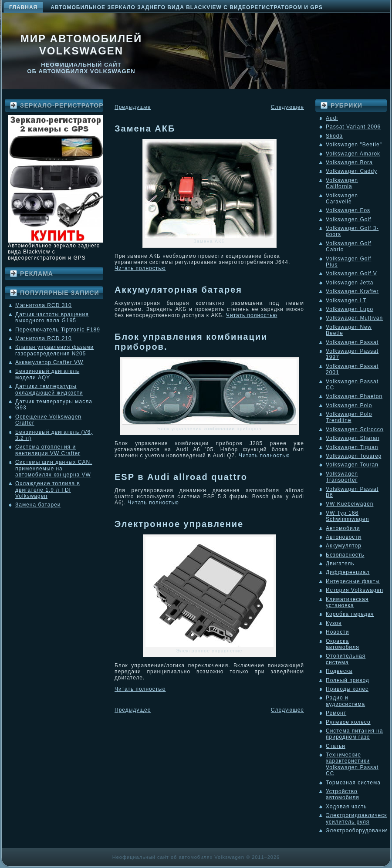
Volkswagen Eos (348, 210)
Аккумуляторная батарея (178, 290)
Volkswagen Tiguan (352, 447)
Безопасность (345, 555)
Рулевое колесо (348, 722)
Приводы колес (347, 689)
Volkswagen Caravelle (342, 199)
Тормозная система (353, 783)
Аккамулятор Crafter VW (49, 362)
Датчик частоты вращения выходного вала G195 (52, 317)
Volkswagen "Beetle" (354, 145)
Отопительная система (346, 659)
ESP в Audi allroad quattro (181, 477)
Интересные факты (353, 581)
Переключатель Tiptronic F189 (58, 330)
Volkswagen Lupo (350, 309)
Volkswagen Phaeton (354, 396)
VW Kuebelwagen (350, 504)
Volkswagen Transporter (342, 477)
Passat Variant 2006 (353, 127)
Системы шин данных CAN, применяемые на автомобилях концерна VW (54, 468)
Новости (337, 632)
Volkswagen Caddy (351, 171)
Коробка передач (350, 614)
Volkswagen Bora (349, 162)
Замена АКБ (145, 128)
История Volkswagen (355, 590)
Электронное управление (179, 524)
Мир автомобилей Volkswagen (81, 45)
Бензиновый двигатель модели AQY (47, 374)
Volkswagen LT (346, 301)
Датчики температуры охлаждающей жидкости (49, 389)
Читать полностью (140, 268)
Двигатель (340, 564)
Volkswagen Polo (349, 405)
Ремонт (336, 713)
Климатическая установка (347, 602)
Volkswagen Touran (352, 465)
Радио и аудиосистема (345, 701)
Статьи (336, 746)
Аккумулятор (344, 546)
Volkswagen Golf (348, 220)
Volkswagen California (342, 183)
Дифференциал (348, 572)
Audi (332, 118)
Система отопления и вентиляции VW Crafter (48, 450)
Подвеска (339, 671)
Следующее (287, 107)
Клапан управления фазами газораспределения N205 (54, 350)
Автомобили (343, 528)
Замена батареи (38, 505)
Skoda (334, 136)
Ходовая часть (346, 807)
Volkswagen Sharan (353, 438)
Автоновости (344, 537)
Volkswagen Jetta (350, 283)
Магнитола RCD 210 (44, 338)
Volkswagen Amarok (353, 154)
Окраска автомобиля (343, 644)
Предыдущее (133, 107)
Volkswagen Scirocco (355, 429)
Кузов (334, 623)
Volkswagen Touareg (354, 456)
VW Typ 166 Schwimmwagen (347, 516)
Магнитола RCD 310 (44, 305)
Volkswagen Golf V (351, 274)
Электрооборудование (357, 831)
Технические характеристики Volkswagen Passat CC (352, 764)
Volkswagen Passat (352, 342)
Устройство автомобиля (343, 794)
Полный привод (348, 680)
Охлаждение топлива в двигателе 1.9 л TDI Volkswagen (48, 490)
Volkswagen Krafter (352, 291)
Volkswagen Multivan (354, 318)
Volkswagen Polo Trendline (349, 417)
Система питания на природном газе (354, 734)
